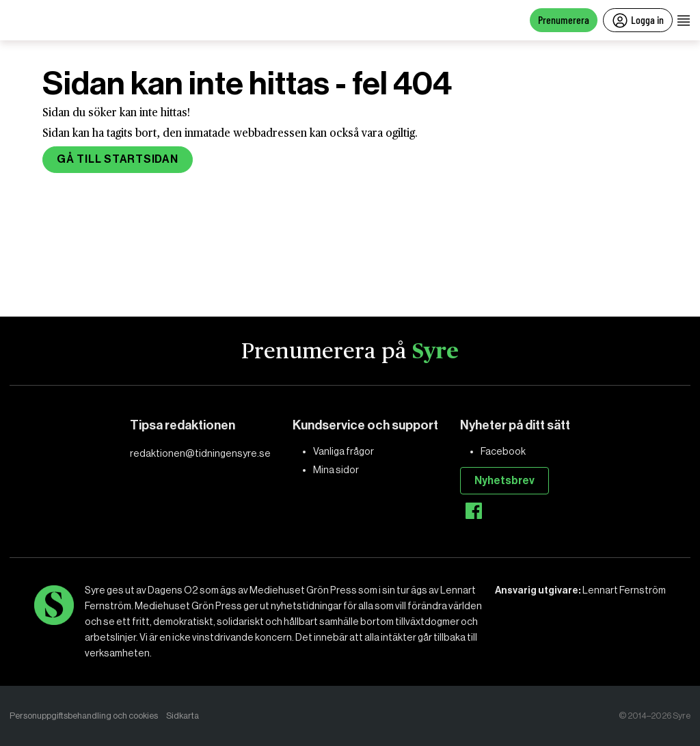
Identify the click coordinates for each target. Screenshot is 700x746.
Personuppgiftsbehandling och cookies (84, 716)
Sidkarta (183, 716)
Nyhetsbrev (504, 480)
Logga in (638, 21)
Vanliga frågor (344, 451)
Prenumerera (564, 19)
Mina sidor (336, 470)
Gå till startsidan (118, 159)
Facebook (503, 451)
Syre (435, 351)
